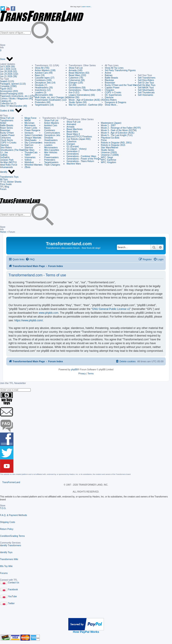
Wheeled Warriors (34, 165)
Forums (4, 573)
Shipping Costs (8, 522)
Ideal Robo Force (9, 165)
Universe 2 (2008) (110, 155)
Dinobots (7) (41, 85)
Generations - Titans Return (80, 161)
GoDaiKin (5, 157)
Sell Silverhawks (146, 90)
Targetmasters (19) (44, 105)
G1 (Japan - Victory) (76, 149)
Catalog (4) (5, 101)
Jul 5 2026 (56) (8, 67)
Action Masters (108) (45, 70)
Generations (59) (77, 88)
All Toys (4, 179)
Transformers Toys (9, 177)
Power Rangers (32, 130)
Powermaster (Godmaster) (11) (50, 100)
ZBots (28, 167)
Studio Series (108, 150)
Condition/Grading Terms (12, 536)
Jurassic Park (7, 160)
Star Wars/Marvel (110, 148)
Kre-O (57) (74, 93)
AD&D (3, 123)
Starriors (29, 148)
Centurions (5, 138)
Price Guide (6, 184)
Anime (108, 73)
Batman (109, 75)
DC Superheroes (113, 95)
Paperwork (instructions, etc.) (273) (17, 96)
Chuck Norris (6, 140)
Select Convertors (33, 135)
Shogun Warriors (33, 138)
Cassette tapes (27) (45, 78)
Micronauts (30, 125)
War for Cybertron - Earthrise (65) (85, 105)
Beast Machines (74, 129)
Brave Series (6, 128)
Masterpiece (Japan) (111, 123)
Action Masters (51, 123)
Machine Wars (74, 164)
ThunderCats (31, 152)
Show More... (111, 105)
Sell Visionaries (146, 95)
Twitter (11, 603)
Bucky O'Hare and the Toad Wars (121, 85)
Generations (73, 154)
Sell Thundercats (146, 93)
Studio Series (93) (78, 102)
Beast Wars (72, 132)
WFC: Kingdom (109, 162)
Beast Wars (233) (77, 75)
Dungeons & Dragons (116, 102)
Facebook (13, 590)
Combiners (49, 130)
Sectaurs (29, 133)
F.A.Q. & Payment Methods (14, 515)
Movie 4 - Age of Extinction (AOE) (118, 133)
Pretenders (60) (43, 102)
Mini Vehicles (50, 152)
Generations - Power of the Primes (84, 159)
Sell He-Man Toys (147, 85)
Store (7, 59)
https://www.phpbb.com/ (29, 320)
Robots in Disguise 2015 (113, 145)
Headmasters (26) (44, 88)
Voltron (28, 160)
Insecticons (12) (43, 90)
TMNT (28, 155)
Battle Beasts (111, 78)
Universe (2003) (109, 152)
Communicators (51, 133)
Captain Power (112, 88)
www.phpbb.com (49, 313)
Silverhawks (31, 140)
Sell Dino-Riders (146, 80)
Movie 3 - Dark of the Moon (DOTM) (119, 130)
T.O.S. (3, 508)
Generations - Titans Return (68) (85, 90)
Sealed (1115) (7, 81)
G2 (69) (73, 85)
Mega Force (31, 118)
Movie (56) (74, 97)
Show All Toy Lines (114, 68)
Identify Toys (6, 552)
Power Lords (31, 128)
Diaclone (109, 97)
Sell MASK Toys (146, 88)
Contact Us (14, 583)
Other (46, 155)
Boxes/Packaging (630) (12, 94)
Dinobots (48, 138)
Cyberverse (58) (77, 80)
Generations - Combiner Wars (81, 156)
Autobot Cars (50, 125)
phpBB (74, 370)
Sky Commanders (33, 143)
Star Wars (30, 150)
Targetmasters (50, 162)
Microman (30, 123)
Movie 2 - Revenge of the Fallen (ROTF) (121, 128)
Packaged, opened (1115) (13, 84)
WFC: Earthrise (109, 160)
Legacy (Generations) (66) (82, 95)
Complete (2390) (8, 86)
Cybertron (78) (76, 78)
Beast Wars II (73, 134)
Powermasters (50, 157)
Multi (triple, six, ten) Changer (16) (52, 97)
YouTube (12, 596)
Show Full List (76, 68)
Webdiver (29, 162)
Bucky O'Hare (7, 133)
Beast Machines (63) (79, 73)
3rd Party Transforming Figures (120, 70)
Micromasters (50, 148)
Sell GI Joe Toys (146, 83)
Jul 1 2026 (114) (8, 69)
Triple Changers (51, 165)
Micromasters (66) (44, 95)
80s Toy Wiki (6, 566)
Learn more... (86, 7)
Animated (71, 124)
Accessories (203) (9, 91)
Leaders (47, 145)
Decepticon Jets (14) (45, 83)
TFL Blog (4, 187)
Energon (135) (76, 83)
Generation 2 (73, 151)
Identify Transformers (11, 545)
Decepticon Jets (51, 135)
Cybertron (71, 142)
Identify (8, 172)
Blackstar (109, 80)
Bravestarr (110, 83)
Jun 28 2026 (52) (9, 71)
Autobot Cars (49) (44, 73)
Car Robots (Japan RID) (78, 139)
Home (3, 232)
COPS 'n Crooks (113, 93)
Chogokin (110, 90)
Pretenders (49, 160)
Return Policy (7, 529)
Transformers (7, 120)
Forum (3, 189)
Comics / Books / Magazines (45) (16, 99)
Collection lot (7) (8, 103)
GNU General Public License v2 (111, 309)
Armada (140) (76, 70)
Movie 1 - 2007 (108, 125)
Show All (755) (42, 68)
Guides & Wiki (11, 111)
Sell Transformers (147, 78)
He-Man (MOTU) (8, 162)
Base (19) (40, 75)
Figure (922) (6, 89)
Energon (71, 144)
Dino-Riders (111, 100)
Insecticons (49, 143)
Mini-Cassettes (51, 150)
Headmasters (50, 140)
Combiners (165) (43, 80)
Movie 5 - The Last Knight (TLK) (117, 135)
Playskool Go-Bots (110, 138)
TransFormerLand (11, 482)
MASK (28, 120)
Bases (46, 128)
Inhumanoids (6, 167)
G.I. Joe (4, 152)
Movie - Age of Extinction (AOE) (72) (87, 100)
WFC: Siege (107, 157)
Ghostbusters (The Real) (12, 150)
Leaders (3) (41, 93)
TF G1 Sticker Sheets (11, 182)
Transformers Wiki (9, 559)
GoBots (4, 155)
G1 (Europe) (73, 146)
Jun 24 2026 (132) (9, 74)
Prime (104, 140)
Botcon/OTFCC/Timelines (79, 137)
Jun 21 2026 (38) (9, 76)
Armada (70, 127)
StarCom (29, 145)
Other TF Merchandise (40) (13, 106)
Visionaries (30, 157)
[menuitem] (30, 259)
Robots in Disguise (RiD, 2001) (116, 143)
